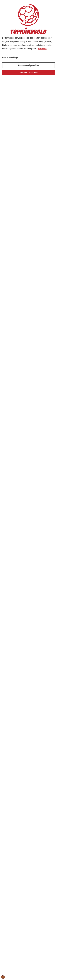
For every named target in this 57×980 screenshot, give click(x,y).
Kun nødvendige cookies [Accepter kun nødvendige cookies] (29, 65)
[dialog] (28, 490)
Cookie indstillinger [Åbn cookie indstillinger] (10, 57)
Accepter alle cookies (28, 73)
